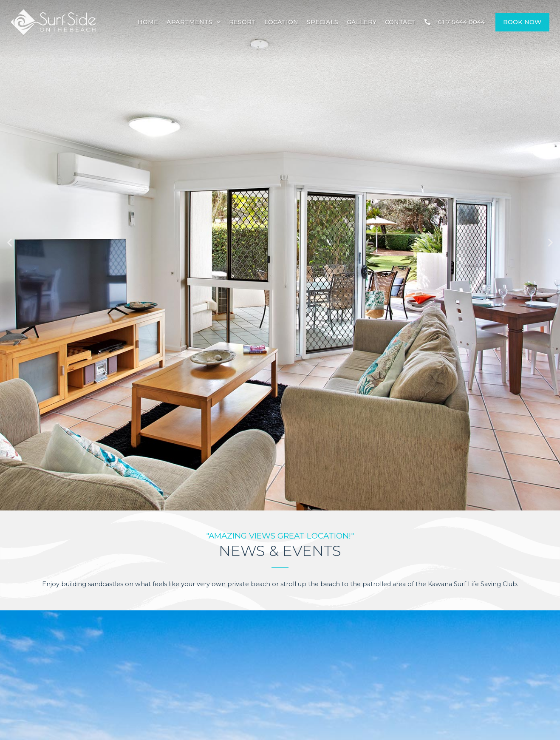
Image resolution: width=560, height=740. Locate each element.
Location (281, 22)
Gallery (362, 22)
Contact (400, 22)
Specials (322, 22)
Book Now (522, 22)
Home (148, 22)
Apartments (194, 22)
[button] (10, 242)
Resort (242, 22)
